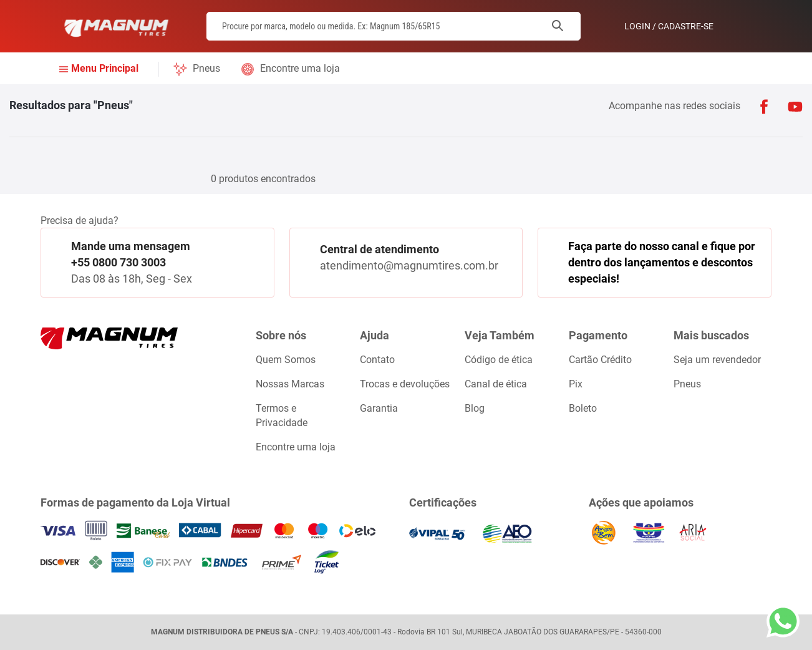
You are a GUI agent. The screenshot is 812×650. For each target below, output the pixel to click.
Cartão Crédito (600, 360)
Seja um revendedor (717, 360)
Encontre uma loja (300, 68)
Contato (377, 360)
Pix (576, 384)
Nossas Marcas (290, 384)
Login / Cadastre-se (669, 26)
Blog (475, 408)
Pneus (206, 68)
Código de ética (499, 360)
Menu (105, 69)
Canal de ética (496, 384)
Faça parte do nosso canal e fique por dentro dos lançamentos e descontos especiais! (662, 262)
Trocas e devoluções (405, 384)
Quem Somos (286, 360)
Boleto (583, 408)
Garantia (379, 408)
